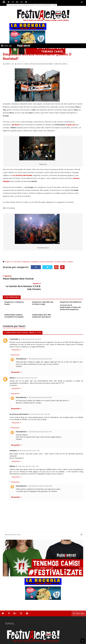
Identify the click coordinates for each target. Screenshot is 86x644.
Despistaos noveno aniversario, (44, 64)
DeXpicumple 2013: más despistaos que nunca (42, 308)
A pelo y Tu (9, 262)
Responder (16, 342)
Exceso (76, 178)
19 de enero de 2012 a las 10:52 (41, 351)
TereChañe (14, 331)
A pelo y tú (70, 125)
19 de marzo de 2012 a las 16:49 (42, 478)
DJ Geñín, (56, 64)
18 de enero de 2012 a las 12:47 (27, 370)
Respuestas (15, 347)
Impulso (70, 262)
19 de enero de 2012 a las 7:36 (40, 407)
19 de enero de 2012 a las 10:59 (41, 390)
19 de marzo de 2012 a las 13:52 (28, 459)
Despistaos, (32, 64)
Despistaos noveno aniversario (42, 262)
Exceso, (61, 64)
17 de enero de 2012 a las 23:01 (31, 332)
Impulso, (65, 64)
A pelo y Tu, (20, 64)
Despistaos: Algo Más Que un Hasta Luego (43, 295)
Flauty (12, 370)
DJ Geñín (57, 262)
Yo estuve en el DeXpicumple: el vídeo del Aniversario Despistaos (70, 300)
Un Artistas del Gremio (19, 407)
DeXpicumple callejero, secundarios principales (14, 308)
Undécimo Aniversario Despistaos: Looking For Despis (14, 294)
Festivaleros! (21, 351)
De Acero (16, 125)
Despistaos (26, 262)
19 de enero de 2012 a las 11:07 (41, 424)
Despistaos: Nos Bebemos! (71, 294)
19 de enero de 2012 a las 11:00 (29, 443)
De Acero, (26, 64)
